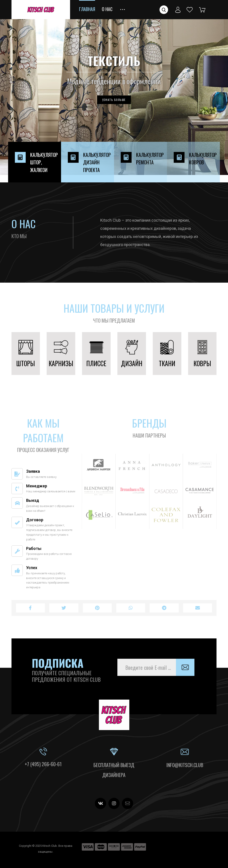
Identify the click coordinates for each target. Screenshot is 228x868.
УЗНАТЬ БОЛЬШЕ (114, 100)
